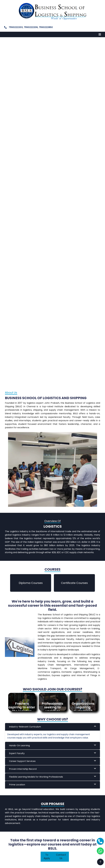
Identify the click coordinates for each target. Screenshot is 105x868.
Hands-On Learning (52, 746)
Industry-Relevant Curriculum (52, 727)
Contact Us (61, 857)
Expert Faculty (52, 753)
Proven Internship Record (52, 769)
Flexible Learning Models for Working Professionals (52, 777)
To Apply (47, 857)
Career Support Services (52, 761)
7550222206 (31, 27)
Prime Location (52, 785)
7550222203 (16, 27)
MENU (6, 34)
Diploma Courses (31, 583)
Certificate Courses (74, 583)
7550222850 (46, 27)
